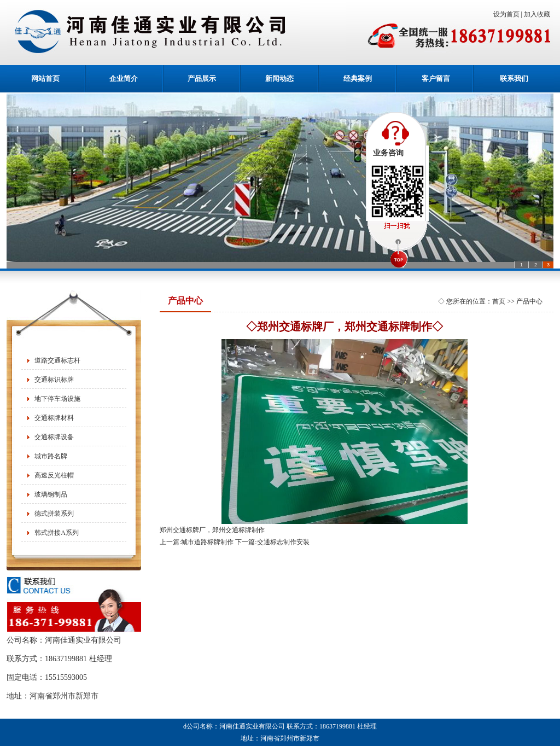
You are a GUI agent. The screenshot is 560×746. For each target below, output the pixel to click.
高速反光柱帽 (54, 475)
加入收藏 (539, 14)
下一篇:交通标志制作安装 (272, 542)
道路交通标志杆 (57, 360)
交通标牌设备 (54, 437)
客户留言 (436, 78)
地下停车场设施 (57, 399)
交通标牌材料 (54, 418)
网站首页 (45, 78)
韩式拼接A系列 (57, 533)
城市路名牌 (51, 456)
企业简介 (124, 78)
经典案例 (358, 78)
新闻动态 (279, 78)
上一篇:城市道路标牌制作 (197, 542)
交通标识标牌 (54, 380)
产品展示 (202, 78)
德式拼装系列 (54, 514)
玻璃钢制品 (51, 494)
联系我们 (514, 78)
